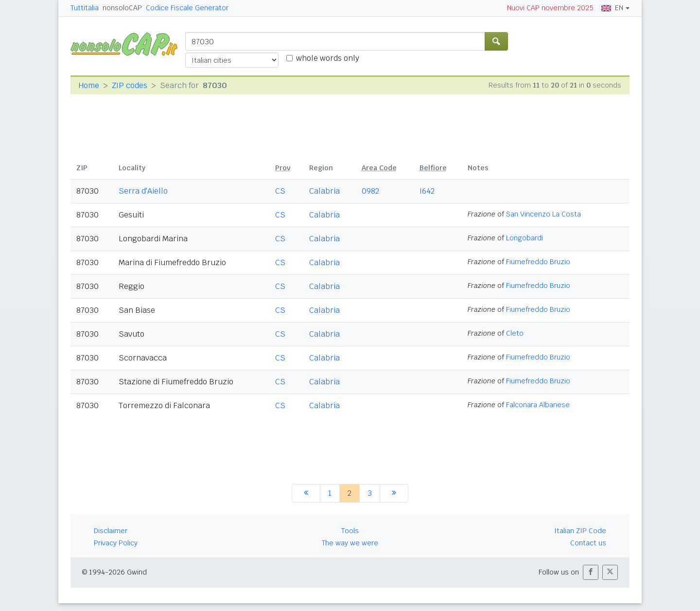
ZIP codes (130, 85)
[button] (591, 572)
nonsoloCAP (122, 8)
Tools (350, 531)
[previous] (306, 493)
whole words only (328, 58)
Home (89, 85)
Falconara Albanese (538, 405)
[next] (394, 493)
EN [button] (612, 8)
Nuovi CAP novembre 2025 (550, 8)
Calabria (324, 191)
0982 (370, 191)
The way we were (350, 543)
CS (280, 191)
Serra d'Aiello (143, 191)
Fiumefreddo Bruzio (538, 262)
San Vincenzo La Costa (543, 214)
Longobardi (525, 238)
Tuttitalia (85, 8)
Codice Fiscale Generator (187, 8)
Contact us (588, 543)
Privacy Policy (116, 543)
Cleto (515, 333)
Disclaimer (111, 531)
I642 (427, 191)
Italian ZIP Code (580, 531)
